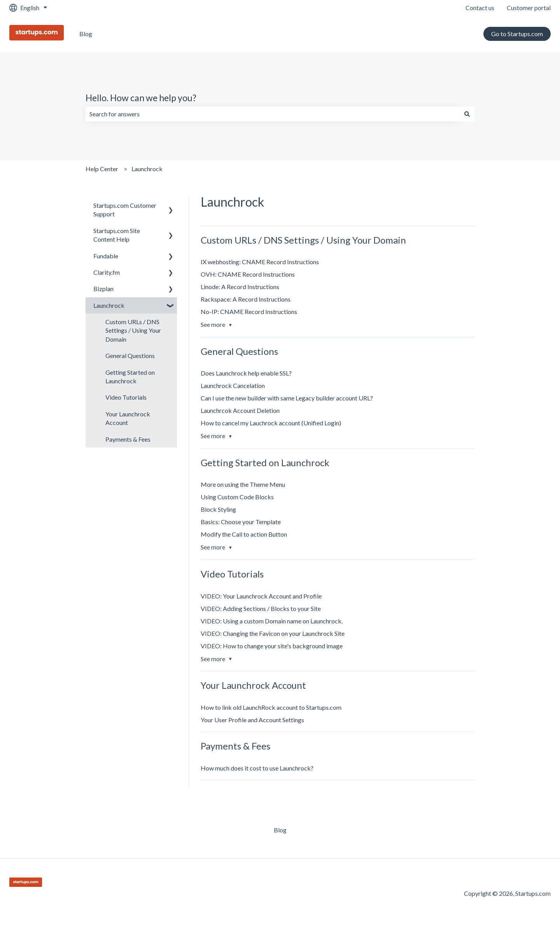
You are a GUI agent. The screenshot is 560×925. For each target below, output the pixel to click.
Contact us (480, 8)
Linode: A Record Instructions (240, 287)
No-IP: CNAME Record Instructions (249, 312)
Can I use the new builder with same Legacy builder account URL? (287, 398)
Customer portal (529, 8)
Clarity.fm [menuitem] (107, 272)
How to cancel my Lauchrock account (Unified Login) (271, 423)
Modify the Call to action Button (244, 534)
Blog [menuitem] (280, 830)
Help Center (102, 169)
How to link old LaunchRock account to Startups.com (271, 707)
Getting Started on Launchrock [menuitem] (130, 376)
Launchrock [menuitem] (109, 305)
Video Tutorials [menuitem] (126, 397)
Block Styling (218, 509)
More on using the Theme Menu (243, 484)
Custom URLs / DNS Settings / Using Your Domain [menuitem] (133, 330)
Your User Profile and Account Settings (252, 720)
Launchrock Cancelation (233, 385)
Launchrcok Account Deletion (240, 410)
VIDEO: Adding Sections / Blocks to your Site (261, 608)
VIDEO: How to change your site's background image (272, 646)
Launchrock (147, 169)
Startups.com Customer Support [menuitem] (125, 210)
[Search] (467, 114)
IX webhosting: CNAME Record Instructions (260, 262)
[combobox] (273, 114)
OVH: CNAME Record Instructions (248, 274)
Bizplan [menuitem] (103, 289)
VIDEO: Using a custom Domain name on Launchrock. (272, 621)
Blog (86, 34)
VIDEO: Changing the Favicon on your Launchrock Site (273, 633)
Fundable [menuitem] (106, 256)
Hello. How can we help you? (141, 98)
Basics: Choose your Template (241, 522)
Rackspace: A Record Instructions (246, 299)
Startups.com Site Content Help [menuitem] (117, 235)
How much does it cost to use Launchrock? (257, 768)
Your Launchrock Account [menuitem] (128, 418)
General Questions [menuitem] (130, 355)
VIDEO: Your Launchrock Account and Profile (261, 596)
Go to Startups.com (517, 34)
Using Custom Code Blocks (237, 497)
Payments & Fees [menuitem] (128, 439)
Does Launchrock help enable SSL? (246, 373)
